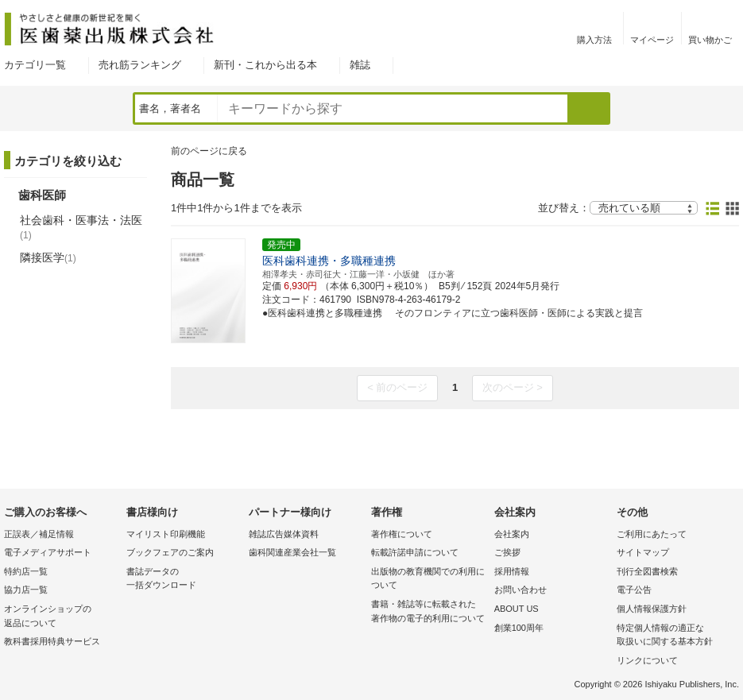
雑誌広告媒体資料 (284, 534)
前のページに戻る (209, 151)
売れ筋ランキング (140, 65)
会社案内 (512, 534)
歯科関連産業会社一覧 (292, 552)
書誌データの (184, 580)
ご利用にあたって (652, 534)
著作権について (402, 534)
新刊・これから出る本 (265, 65)
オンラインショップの (61, 617)
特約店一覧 (26, 571)
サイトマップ (643, 552)
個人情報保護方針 (652, 609)
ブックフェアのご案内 (170, 552)
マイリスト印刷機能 (166, 534)
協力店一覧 (26, 590)
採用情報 (512, 571)
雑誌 (360, 65)
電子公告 (634, 590)
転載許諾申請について (415, 552)
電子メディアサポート (48, 552)
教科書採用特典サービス (52, 641)
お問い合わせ (520, 590)
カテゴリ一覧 (35, 65)
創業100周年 (519, 628)
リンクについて (647, 660)
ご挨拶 (507, 552)
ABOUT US (517, 609)
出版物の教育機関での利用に (428, 580)
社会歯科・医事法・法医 (81, 227)
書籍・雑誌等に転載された (428, 612)
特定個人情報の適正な (674, 636)
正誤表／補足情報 (39, 534)
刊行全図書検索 (647, 571)
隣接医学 (48, 257)
